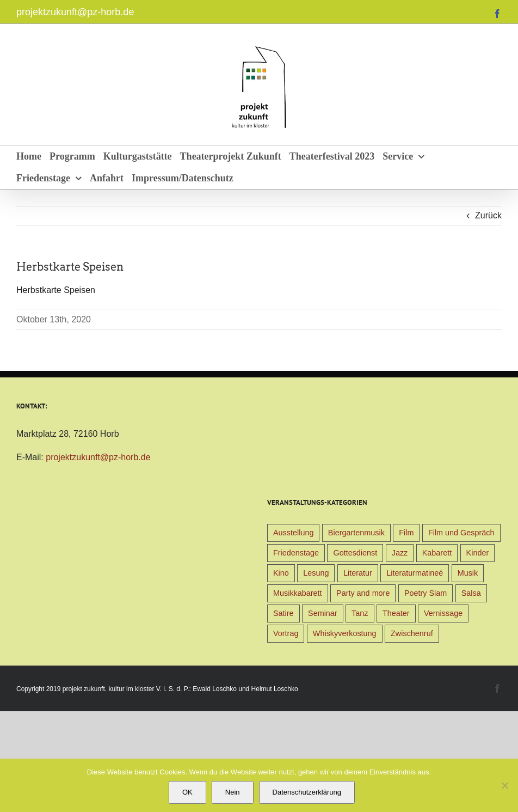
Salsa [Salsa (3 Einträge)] (471, 593)
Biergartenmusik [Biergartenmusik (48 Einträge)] (356, 533)
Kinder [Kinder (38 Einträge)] (478, 553)
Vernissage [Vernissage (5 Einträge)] (443, 613)
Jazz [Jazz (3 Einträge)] (400, 553)
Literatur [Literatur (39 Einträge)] (358, 573)
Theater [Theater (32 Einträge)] (396, 613)
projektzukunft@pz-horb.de (75, 12)
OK (187, 792)
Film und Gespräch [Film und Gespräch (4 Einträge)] (461, 533)
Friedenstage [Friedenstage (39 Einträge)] (296, 553)
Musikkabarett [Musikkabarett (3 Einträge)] (298, 593)
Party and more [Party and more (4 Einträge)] (363, 593)
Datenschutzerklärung (307, 792)
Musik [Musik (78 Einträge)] (468, 573)
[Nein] (504, 785)
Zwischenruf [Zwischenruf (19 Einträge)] (412, 633)
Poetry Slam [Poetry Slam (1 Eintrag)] (425, 593)
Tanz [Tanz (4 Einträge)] (360, 613)
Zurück (488, 215)
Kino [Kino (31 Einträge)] (281, 573)
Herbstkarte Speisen (56, 290)
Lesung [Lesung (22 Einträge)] (316, 573)
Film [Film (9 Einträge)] (406, 533)
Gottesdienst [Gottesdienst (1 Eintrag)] (355, 553)
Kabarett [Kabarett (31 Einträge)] (437, 553)
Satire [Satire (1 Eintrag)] (283, 613)
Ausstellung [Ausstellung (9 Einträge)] (293, 533)
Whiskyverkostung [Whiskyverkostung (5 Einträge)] (345, 633)
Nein (233, 792)
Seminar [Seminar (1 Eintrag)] (323, 613)
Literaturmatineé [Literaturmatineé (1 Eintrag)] (415, 573)
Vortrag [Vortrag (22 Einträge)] (286, 633)
